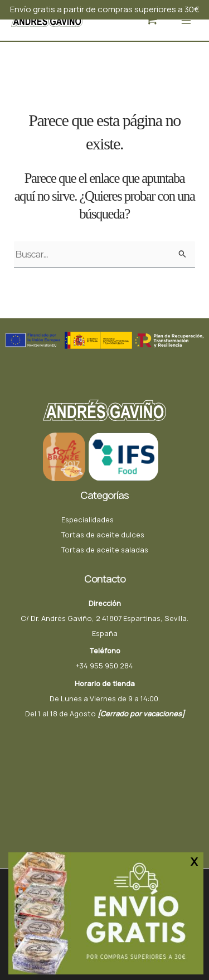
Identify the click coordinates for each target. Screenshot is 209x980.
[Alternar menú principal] (186, 20)
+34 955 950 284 (104, 666)
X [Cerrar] (194, 861)
